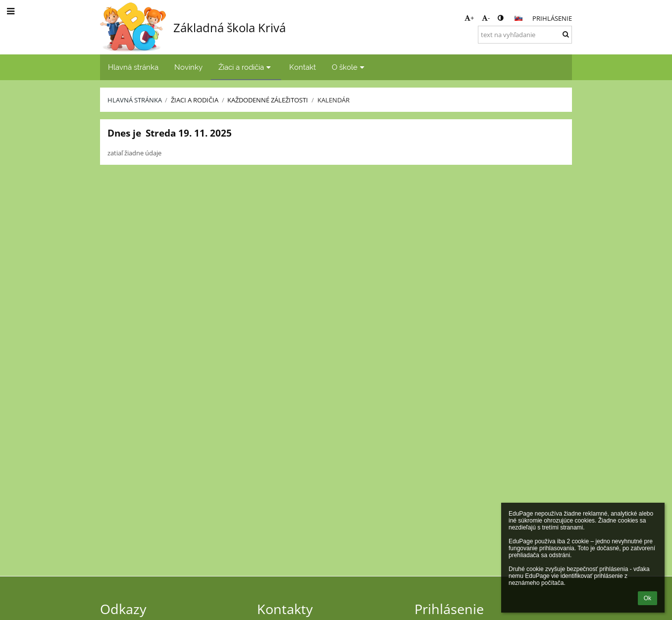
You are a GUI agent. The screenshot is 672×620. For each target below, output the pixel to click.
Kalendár (334, 100)
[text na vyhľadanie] (525, 35)
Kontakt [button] (303, 67)
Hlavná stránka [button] (133, 67)
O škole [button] (349, 67)
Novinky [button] (188, 67)
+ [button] (469, 18)
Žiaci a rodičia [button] (246, 67)
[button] (518, 18)
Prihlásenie (552, 18)
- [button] (486, 18)
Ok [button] (647, 598)
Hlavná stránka (135, 100)
